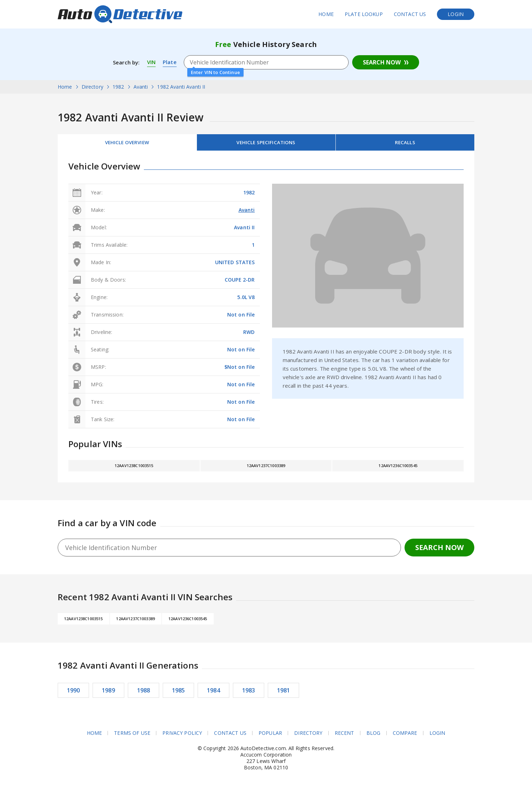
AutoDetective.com (120, 14)
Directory (308, 734)
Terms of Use (132, 734)
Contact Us (410, 14)
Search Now (382, 62)
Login (456, 14)
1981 (284, 692)
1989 (108, 692)
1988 (144, 692)
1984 (213, 692)
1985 (179, 692)
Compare (405, 734)
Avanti (247, 211)
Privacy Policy (182, 734)
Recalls (405, 143)
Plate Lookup (364, 14)
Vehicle (266, 143)
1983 (249, 692)
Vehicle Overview (127, 143)
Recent (345, 734)
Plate (170, 62)
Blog (374, 734)
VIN (151, 62)
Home (326, 14)
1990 (74, 692)
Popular (270, 734)
